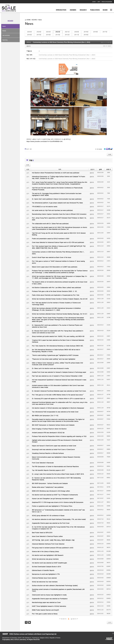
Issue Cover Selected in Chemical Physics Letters (47, 536)
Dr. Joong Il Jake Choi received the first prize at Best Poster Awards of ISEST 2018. (58, 474)
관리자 (28, 46)
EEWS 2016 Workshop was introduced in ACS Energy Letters (51, 491)
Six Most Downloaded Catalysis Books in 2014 (46, 567)
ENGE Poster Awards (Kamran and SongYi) (45, 610)
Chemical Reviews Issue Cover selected (44, 578)
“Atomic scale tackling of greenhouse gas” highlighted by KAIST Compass (55, 355)
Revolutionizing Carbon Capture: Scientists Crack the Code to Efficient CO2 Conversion (59, 214)
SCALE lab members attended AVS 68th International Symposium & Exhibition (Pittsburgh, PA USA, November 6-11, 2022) (56, 309)
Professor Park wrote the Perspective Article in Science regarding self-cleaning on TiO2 (59, 436)
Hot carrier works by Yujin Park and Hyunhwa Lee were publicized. (53, 210)
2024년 (39, 32)
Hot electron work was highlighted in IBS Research (48, 555)
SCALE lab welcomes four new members (45, 582)
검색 (26, 622)
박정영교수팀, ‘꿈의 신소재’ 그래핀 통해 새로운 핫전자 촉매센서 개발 (53, 540)
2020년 (77, 32)
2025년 (29, 32)
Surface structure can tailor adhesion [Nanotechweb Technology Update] (55, 585)
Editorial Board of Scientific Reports (43, 570)
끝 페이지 (74, 619)
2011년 (77, 35)
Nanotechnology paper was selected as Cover (46, 602)
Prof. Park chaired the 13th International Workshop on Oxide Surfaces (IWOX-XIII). (58, 346)
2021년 (67, 32)
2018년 (95, 32)
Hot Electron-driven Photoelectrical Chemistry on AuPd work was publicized (56, 173)
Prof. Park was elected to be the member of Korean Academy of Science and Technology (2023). (56, 304)
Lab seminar (6, 35)
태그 (29, 622)
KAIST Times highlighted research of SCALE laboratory (49, 606)
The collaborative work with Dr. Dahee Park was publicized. (50, 224)
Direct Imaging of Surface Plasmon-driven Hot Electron (49, 429)
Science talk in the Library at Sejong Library (45, 551)
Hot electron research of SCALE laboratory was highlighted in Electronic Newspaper (58, 408)
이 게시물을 (99, 149)
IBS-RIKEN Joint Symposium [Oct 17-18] (45, 415)
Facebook (109, 150)
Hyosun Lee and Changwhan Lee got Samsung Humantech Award (53, 498)
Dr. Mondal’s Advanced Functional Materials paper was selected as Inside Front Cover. (59, 391)
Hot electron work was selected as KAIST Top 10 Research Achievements (55, 495)
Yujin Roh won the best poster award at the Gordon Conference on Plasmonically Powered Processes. (57, 189)
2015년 (39, 35)
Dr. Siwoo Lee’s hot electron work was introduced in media (50, 368)
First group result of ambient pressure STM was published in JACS (53, 548)
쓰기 (110, 622)
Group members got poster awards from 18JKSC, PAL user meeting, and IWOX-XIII (58, 336)
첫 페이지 (63, 619)
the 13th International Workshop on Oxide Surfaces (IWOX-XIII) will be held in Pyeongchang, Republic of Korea (56, 350)
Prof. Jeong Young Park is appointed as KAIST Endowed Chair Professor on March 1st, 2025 (59, 219)
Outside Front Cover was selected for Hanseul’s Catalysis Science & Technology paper (59, 372)
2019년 (86, 32)
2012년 (67, 35)
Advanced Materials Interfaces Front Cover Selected (48, 544)
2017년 (105, 32)
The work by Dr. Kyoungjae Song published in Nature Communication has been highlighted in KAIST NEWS (57, 194)
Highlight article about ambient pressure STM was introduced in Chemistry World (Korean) (57, 441)
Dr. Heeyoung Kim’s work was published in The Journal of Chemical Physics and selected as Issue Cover (57, 326)
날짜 (100, 169)
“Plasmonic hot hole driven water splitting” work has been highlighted (54, 359)
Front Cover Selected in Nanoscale (43, 463)
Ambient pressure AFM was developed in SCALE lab (48, 433)
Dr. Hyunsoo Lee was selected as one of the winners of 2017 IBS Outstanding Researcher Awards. (56, 479)
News (4, 26)
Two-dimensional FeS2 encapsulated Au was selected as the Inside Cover (55, 412)
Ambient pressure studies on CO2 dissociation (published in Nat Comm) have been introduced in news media (58, 386)
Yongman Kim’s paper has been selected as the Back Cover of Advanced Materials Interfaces (58, 341)
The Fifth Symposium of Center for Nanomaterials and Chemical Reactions (55, 466)
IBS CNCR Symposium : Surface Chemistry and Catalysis (50, 483)
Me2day (107, 150)
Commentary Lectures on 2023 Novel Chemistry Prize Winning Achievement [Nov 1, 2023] (61, 42)
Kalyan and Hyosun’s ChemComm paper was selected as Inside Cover (54, 446)
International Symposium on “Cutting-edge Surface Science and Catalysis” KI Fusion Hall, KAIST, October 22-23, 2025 (59, 177)
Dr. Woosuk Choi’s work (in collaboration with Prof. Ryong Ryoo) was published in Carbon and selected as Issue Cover (58, 332)
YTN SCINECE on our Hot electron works (45, 206)
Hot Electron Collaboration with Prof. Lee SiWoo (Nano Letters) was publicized (56, 287)
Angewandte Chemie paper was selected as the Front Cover (51, 523)
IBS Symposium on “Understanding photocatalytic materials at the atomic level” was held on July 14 (58, 511)
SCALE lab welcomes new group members (45, 559)
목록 (110, 154)
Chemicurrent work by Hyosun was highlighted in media (49, 595)
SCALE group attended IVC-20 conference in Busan (48, 515)
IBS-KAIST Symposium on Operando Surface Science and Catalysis (53, 425)
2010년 (86, 35)
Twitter (105, 150)
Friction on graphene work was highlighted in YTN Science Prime (52, 506)
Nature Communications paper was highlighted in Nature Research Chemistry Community (56, 458)
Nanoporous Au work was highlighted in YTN (46, 574)
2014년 (48, 35)
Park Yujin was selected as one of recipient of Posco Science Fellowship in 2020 (57, 376)
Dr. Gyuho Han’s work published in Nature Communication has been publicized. (57, 199)
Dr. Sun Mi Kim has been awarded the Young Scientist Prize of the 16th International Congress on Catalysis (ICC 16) (58, 528)
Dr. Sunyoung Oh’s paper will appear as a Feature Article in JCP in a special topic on (59, 398)
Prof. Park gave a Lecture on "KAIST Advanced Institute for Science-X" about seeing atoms (58, 262)
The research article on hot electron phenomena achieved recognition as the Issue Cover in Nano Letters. (60, 283)
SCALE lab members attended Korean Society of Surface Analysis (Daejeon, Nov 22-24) (60, 299)
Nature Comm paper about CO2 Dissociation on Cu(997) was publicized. (55, 267)
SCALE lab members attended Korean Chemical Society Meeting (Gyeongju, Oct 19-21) (60, 314)
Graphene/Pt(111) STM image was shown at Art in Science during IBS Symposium (58, 502)
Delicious (111, 150)
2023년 (48, 32)
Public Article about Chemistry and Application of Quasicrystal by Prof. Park (56, 295)
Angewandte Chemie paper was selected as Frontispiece (50, 599)
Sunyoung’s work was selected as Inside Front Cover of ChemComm (53, 449)
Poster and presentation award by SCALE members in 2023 (51, 239)
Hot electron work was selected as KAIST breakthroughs (49, 563)
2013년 (58, 35)
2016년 (29, 35)
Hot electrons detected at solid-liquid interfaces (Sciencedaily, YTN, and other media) (59, 519)
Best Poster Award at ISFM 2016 (42, 532)
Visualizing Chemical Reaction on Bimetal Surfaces (48, 453)
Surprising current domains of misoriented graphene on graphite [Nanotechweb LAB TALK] (58, 590)
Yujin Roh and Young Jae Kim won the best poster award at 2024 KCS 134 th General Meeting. (59, 234)
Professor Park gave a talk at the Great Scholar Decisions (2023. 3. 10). (55, 291)
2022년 (58, 32)
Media (4, 31)
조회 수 (109, 169)
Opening (5, 40)
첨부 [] (29, 149)
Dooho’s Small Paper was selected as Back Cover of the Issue (52, 257)
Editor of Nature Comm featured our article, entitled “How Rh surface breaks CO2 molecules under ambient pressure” (57, 364)
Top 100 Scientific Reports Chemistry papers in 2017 (48, 470)
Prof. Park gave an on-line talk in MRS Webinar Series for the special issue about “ (58, 395)
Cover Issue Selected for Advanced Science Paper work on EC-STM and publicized (58, 242)
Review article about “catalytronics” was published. (48, 487)
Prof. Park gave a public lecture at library (45, 614)
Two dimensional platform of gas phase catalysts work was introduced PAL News (57, 203)
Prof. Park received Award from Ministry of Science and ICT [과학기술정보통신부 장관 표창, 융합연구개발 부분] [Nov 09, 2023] (59, 247)
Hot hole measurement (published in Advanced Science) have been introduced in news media (59, 381)
